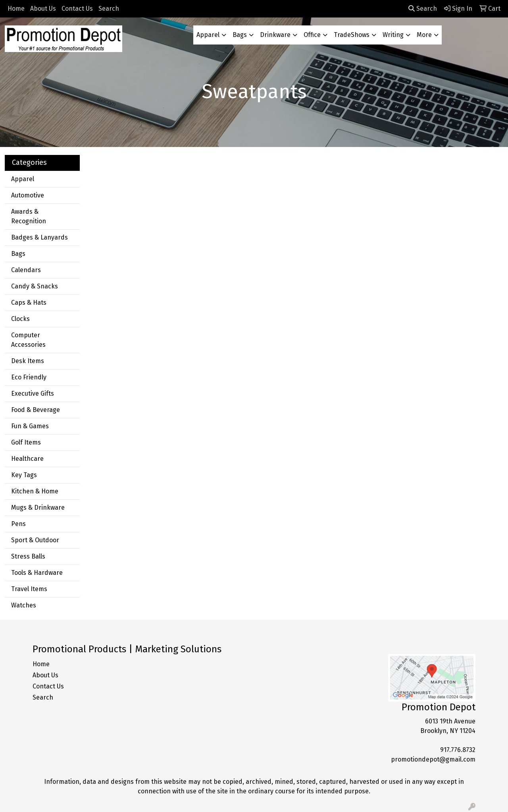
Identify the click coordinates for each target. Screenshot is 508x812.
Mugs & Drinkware (38, 507)
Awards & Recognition (29, 216)
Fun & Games (30, 426)
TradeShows (352, 35)
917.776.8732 (458, 750)
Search (109, 9)
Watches (24, 605)
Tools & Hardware (37, 573)
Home (16, 9)
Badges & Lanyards (39, 237)
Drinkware (275, 35)
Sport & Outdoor (35, 540)
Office (312, 35)
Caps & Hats (29, 303)
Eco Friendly (29, 377)
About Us (43, 9)
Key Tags (24, 475)
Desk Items (28, 361)
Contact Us (77, 9)
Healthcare (27, 459)
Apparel (208, 35)
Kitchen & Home (35, 491)
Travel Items (29, 589)
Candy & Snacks (35, 286)
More (424, 35)
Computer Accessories (28, 340)
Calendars (26, 270)
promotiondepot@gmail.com (433, 759)
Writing (393, 35)
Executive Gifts (33, 393)
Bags (240, 35)
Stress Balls (28, 556)
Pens (18, 524)
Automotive (28, 195)
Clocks (20, 319)
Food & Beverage (36, 410)
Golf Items (26, 442)
